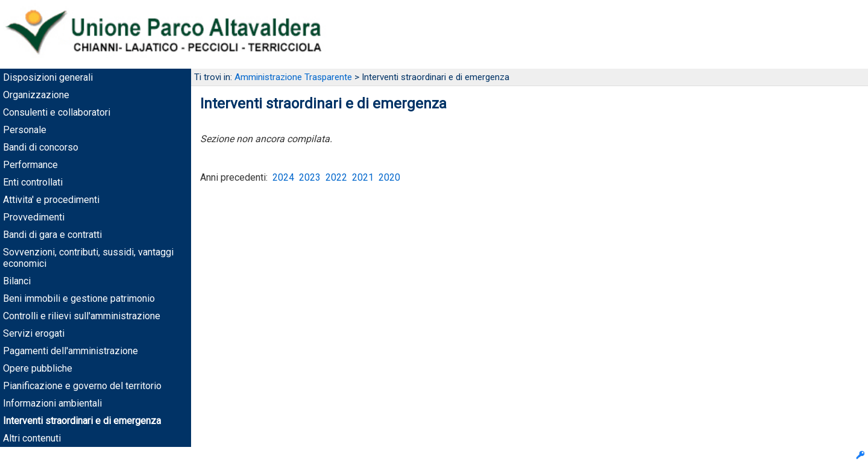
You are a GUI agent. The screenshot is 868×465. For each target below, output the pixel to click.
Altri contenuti (32, 438)
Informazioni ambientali (52, 403)
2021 (363, 177)
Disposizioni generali (48, 77)
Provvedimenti (34, 217)
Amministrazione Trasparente (293, 77)
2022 (336, 177)
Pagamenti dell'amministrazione (71, 351)
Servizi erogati (34, 333)
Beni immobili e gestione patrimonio (79, 298)
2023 (310, 177)
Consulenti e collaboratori (57, 112)
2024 (283, 177)
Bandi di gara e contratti (52, 235)
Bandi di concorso (41, 147)
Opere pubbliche (38, 368)
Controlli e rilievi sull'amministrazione (82, 316)
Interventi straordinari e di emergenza (82, 421)
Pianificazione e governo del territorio (82, 386)
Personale (25, 130)
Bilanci (17, 281)
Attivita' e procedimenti (51, 200)
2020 (389, 177)
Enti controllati (33, 182)
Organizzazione (36, 95)
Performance (30, 165)
